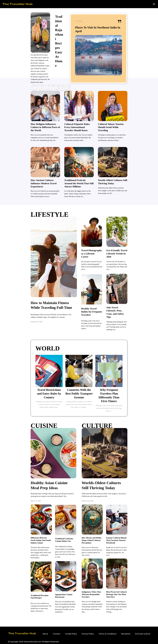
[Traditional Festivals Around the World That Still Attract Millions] (79, 182)
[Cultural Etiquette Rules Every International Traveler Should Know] (79, 129)
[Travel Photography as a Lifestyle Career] (97, 248)
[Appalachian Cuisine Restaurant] (60, 589)
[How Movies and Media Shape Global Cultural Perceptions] (98, 540)
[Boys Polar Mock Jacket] (35, 399)
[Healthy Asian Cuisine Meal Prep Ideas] (42, 485)
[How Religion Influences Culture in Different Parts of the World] (30, 129)
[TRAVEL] (79, 339)
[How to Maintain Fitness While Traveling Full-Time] (42, 301)
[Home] (67, 4)
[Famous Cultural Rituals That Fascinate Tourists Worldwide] (134, 540)
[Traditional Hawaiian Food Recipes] (24, 590)
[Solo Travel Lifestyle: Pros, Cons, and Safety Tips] (134, 304)
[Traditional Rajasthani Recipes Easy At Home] (87, 26)
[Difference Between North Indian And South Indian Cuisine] (24, 540)
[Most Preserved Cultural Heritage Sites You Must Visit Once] (134, 590)
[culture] (79, 90)
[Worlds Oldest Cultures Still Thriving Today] (128, 182)
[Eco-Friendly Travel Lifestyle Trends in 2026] (134, 248)
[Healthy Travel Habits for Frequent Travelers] (97, 304)
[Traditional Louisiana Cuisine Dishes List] (60, 540)
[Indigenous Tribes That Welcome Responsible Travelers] (98, 590)
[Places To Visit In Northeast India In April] (130, 33)
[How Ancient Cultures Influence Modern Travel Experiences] (30, 182)
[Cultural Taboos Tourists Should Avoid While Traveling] (128, 129)
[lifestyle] (79, 209)
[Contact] (45, 625)
